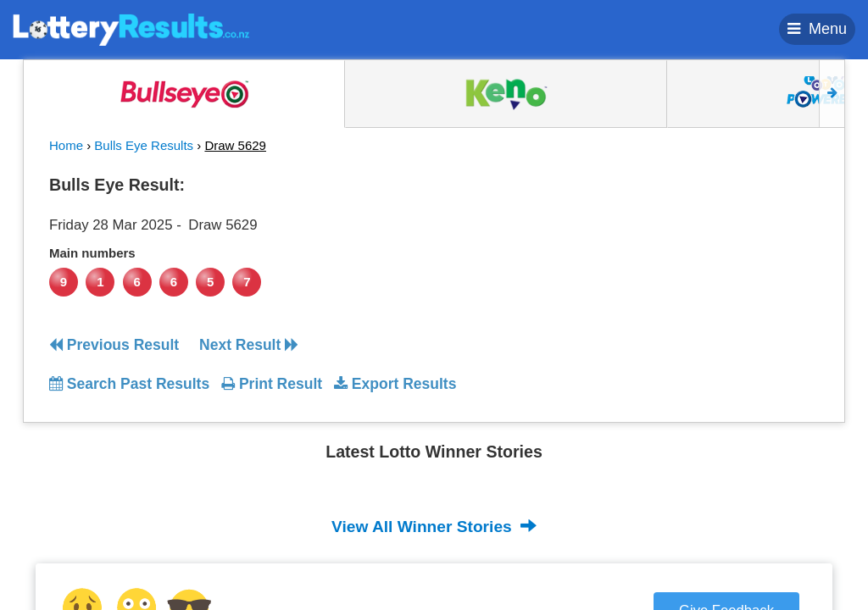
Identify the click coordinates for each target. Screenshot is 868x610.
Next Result (249, 345)
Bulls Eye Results (144, 145)
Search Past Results (129, 384)
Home (66, 145)
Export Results (395, 384)
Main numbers (92, 253)
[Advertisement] (721, 274)
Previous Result (114, 345)
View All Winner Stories (434, 526)
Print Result (272, 384)
